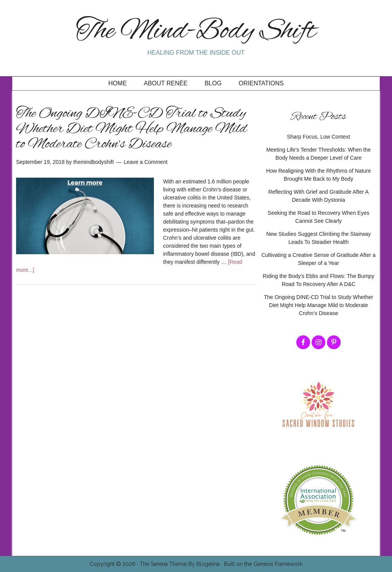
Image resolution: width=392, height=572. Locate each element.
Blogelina (208, 564)
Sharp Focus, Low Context (319, 137)
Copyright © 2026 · (115, 564)
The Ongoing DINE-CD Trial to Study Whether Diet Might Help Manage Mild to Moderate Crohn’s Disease (131, 129)
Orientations (261, 83)
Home (118, 83)
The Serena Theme (163, 564)
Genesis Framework (278, 564)
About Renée (166, 83)
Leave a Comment (145, 162)
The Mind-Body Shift (196, 32)
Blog (213, 83)
